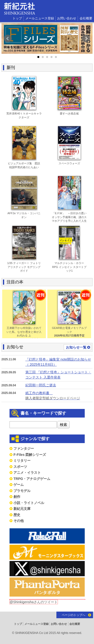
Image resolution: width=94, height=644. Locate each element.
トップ (17, 18)
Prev (8, 39)
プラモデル (22, 491)
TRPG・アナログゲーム (32, 479)
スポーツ (20, 467)
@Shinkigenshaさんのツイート (34, 602)
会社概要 (86, 18)
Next (86, 39)
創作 (17, 497)
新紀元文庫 (22, 509)
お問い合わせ (67, 18)
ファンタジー (24, 448)
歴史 (17, 515)
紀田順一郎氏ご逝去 (41, 385)
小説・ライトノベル (29, 503)
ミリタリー (22, 461)
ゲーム (19, 485)
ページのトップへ (73, 615)
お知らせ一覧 (76, 347)
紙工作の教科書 (59, 396)
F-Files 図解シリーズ (30, 455)
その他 (19, 521)
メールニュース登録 (40, 18)
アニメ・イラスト (27, 473)
